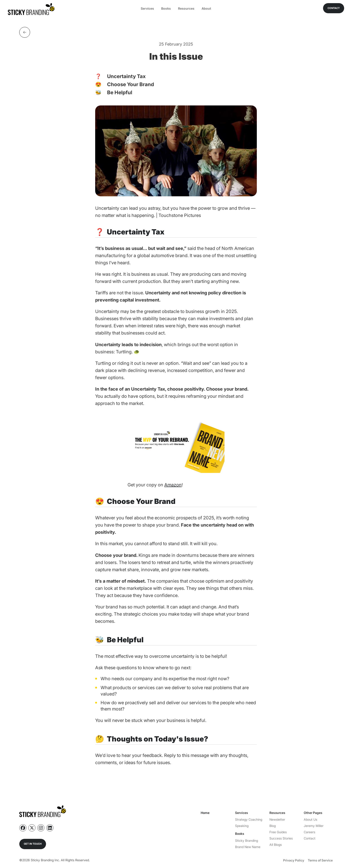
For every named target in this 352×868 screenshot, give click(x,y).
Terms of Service (320, 860)
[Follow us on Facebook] (23, 828)
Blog (273, 826)
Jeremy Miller (314, 826)
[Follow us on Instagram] (41, 828)
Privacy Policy (294, 860)
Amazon (173, 485)
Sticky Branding (246, 841)
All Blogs (276, 845)
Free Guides (278, 832)
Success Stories (281, 838)
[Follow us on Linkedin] (50, 828)
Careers (309, 832)
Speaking (242, 826)
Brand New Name (248, 847)
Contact (310, 838)
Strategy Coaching (249, 819)
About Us (310, 819)
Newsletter (277, 819)
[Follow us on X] (32, 828)
